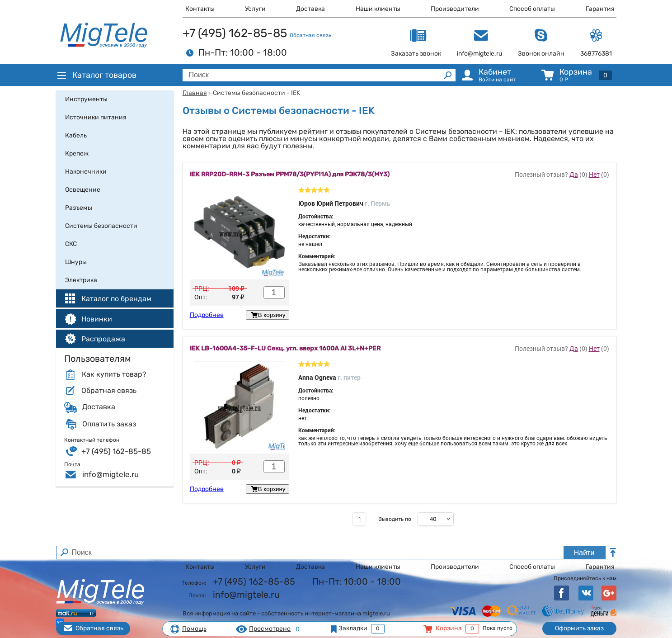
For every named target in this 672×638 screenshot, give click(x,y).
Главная (195, 93)
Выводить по (395, 519)
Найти (584, 553)
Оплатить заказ (109, 424)
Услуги (255, 9)
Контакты (200, 9)
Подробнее (207, 315)
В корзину (267, 315)
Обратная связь (310, 35)
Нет (594, 174)
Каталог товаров (96, 75)
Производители (455, 9)
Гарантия (600, 9)
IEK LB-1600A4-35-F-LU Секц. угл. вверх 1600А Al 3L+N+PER (285, 349)
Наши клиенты (378, 9)
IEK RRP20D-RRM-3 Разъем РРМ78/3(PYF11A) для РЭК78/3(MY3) (290, 175)
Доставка (310, 9)
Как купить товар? (114, 374)
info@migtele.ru (110, 474)
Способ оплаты (532, 9)
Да (574, 174)
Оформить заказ (579, 628)
